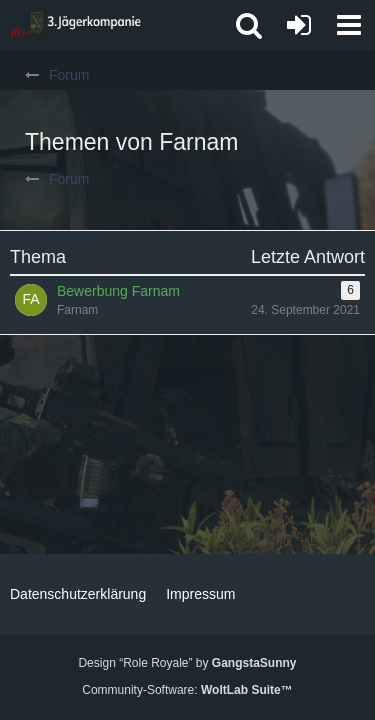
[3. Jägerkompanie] (75, 25)
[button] (349, 25)
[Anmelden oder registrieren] (299, 25)
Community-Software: (187, 690)
